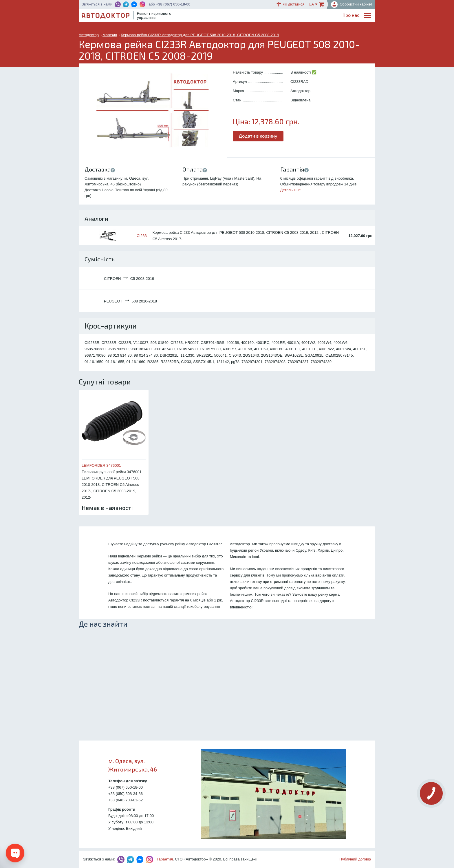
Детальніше (291, 190)
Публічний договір (355, 859)
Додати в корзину (258, 136)
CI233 (142, 236)
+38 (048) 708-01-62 (126, 800)
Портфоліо (348, 16)
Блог (252, 16)
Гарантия (165, 859)
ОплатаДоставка (293, 16)
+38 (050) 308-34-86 (126, 794)
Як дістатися (290, 4)
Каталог (270, 16)
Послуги (234, 16)
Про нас (213, 16)
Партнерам (320, 16)
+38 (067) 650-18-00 (173, 4)
